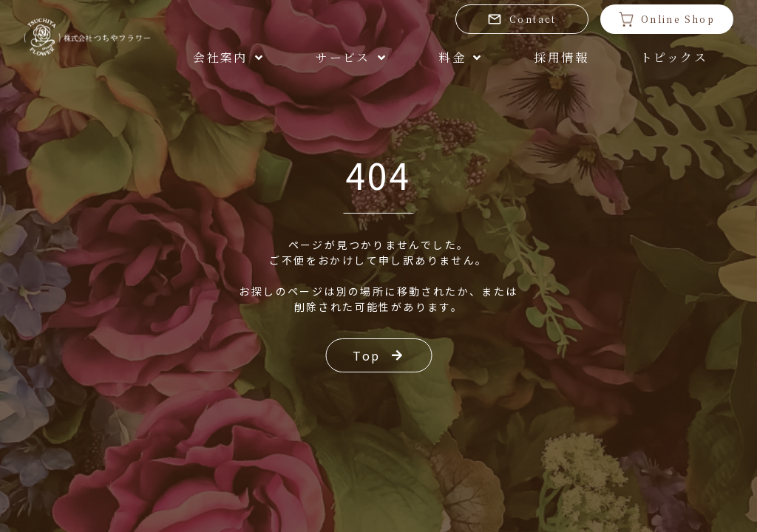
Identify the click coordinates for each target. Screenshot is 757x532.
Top (378, 355)
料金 (460, 57)
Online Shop (667, 19)
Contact (522, 19)
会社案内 (228, 57)
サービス (351, 57)
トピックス (674, 57)
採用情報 (561, 57)
